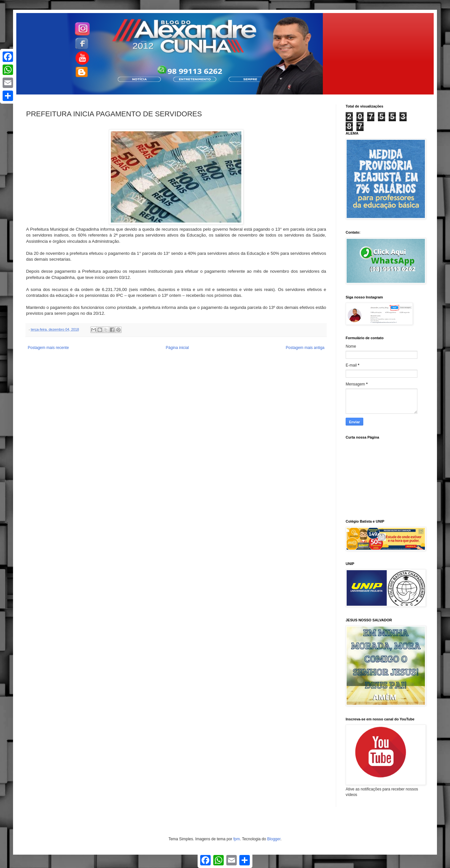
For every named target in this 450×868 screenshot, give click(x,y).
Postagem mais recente (48, 348)
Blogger (274, 839)
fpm (236, 839)
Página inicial (177, 348)
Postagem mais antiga (305, 348)
